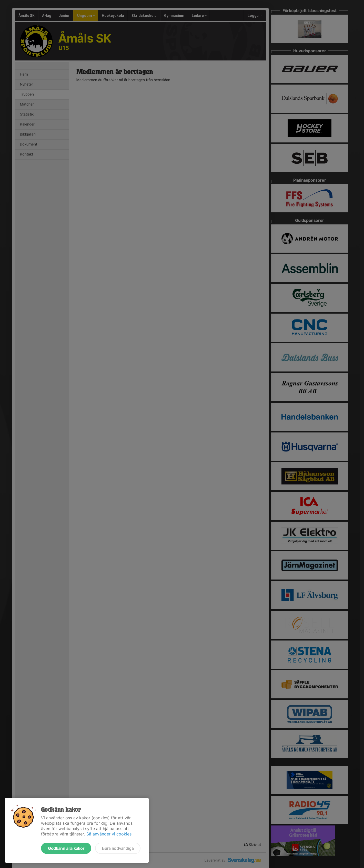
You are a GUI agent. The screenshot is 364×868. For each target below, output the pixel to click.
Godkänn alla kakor (66, 848)
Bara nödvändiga (118, 848)
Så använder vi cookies (109, 834)
